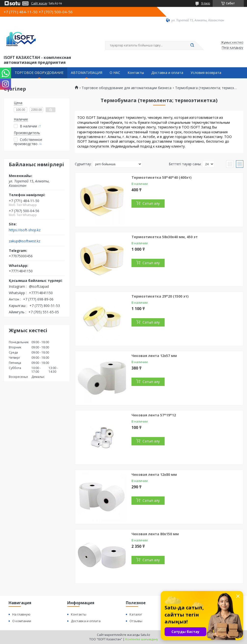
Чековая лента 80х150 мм (155, 534)
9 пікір (206, 3)
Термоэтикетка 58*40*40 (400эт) (162, 177)
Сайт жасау (39, 3)
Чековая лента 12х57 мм (154, 356)
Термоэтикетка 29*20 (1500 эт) (160, 296)
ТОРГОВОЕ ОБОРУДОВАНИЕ (39, 73)
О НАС (115, 73)
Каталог (136, 614)
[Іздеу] (192, 45)
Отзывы (136, 621)
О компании (22, 621)
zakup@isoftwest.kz (25, 241)
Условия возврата (206, 73)
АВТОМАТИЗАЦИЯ (87, 73)
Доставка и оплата (167, 73)
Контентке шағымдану (142, 639)
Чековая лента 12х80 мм (154, 474)
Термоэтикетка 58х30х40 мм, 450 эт (165, 237)
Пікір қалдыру (233, 48)
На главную (21, 614)
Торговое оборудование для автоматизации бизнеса (127, 88)
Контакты (136, 73)
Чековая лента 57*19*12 (154, 415)
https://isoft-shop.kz (25, 230)
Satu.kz (145, 635)
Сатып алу (151, 203)
